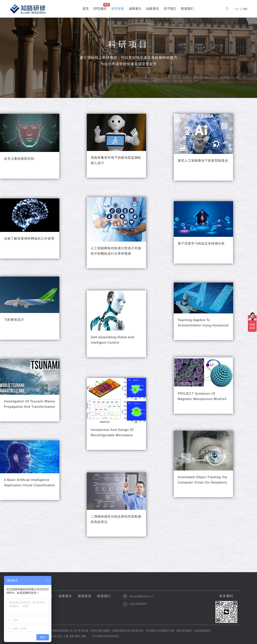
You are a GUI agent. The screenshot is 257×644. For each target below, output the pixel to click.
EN (245, 9)
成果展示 (65, 596)
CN (237, 9)
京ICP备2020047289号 (105, 636)
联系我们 (104, 596)
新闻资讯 (85, 596)
